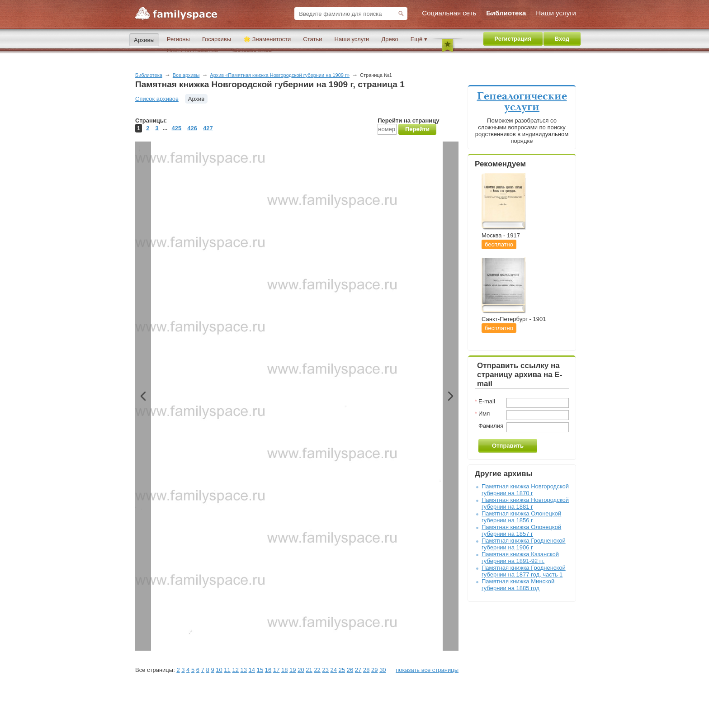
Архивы (144, 40)
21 (309, 670)
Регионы (178, 39)
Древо (390, 39)
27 (358, 670)
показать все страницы (427, 670)
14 (252, 670)
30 (383, 670)
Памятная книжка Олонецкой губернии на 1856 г (521, 517)
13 (244, 670)
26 (350, 670)
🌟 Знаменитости (267, 39)
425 (177, 128)
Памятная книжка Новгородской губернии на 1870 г (525, 490)
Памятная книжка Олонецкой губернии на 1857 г (521, 530)
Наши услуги (352, 39)
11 (227, 670)
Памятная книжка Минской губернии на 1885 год (518, 585)
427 (208, 128)
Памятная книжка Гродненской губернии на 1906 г (524, 544)
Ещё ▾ (419, 39)
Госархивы (217, 39)
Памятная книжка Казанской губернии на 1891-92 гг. (520, 558)
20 (301, 670)
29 (374, 670)
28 (366, 670)
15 (260, 670)
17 (276, 670)
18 (284, 670)
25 (342, 670)
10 (219, 670)
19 (293, 670)
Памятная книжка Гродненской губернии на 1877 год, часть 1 (524, 571)
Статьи (312, 39)
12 (235, 670)
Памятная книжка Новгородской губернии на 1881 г (525, 503)
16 (268, 670)
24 (334, 670)
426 (192, 128)
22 (317, 670)
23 (325, 670)
